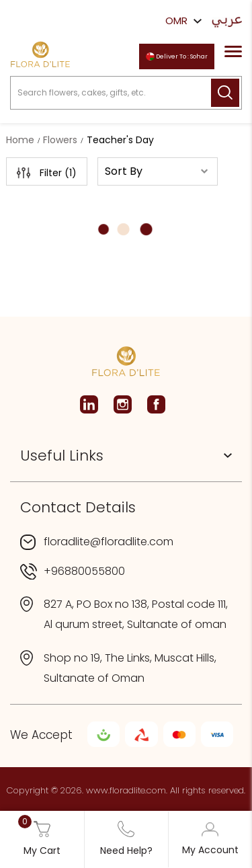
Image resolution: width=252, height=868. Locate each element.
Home (20, 140)
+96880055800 (84, 571)
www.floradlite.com (126, 790)
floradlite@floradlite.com (109, 542)
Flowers (60, 140)
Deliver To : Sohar (177, 57)
